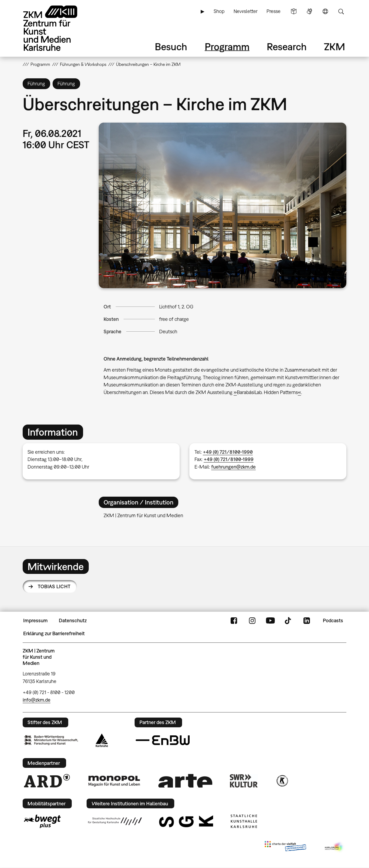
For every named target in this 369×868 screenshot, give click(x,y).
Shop (219, 11)
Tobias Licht (54, 586)
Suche (341, 11)
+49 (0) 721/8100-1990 (228, 452)
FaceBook (234, 621)
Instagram (252, 621)
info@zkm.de (37, 700)
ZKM (334, 47)
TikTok (289, 621)
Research (287, 47)
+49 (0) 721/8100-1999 (229, 459)
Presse (274, 11)
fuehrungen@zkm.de (233, 467)
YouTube (270, 621)
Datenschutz (73, 620)
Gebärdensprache (309, 11)
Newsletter (246, 11)
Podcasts (333, 620)
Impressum (35, 620)
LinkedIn (307, 621)
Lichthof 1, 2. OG (176, 307)
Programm (227, 47)
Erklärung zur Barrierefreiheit (54, 633)
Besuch (171, 47)
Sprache (325, 11)
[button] (223, 205)
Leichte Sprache (294, 11)
